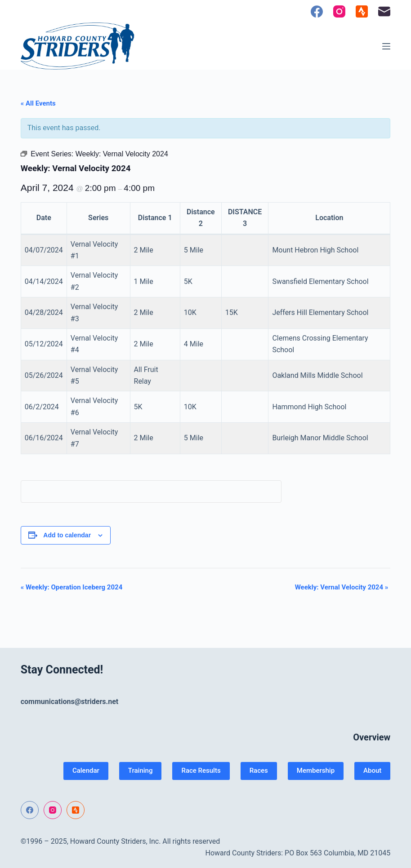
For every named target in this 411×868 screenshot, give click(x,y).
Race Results (201, 771)
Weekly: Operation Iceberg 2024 (72, 587)
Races (259, 771)
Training (141, 771)
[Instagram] (339, 11)
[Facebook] (317, 11)
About (372, 771)
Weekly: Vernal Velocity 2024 (342, 587)
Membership (316, 771)
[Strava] (362, 11)
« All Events (38, 103)
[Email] (384, 11)
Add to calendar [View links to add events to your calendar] (67, 535)
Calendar (86, 771)
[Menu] (386, 46)
